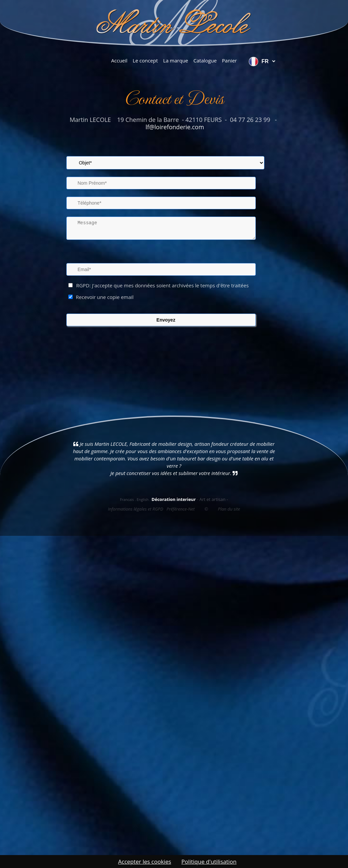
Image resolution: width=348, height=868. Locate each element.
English (143, 499)
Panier (229, 60)
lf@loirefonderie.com (174, 127)
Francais (127, 499)
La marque (176, 60)
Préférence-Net (181, 509)
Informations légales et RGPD (136, 509)
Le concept (145, 60)
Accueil (119, 60)
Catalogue (205, 60)
